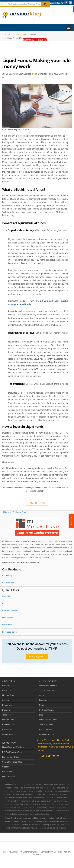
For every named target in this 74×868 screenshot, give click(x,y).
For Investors (7, 618)
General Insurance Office (12, 762)
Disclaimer (6, 710)
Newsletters (7, 730)
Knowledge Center (10, 632)
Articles (42, 695)
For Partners (7, 625)
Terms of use (7, 715)
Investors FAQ (8, 720)
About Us (6, 596)
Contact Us (7, 690)
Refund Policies (46, 730)
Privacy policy (8, 705)
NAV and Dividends (10, 611)
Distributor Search (46, 735)
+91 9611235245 (50, 756)
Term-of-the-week (46, 725)
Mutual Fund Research (48, 685)
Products (6, 603)
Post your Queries (46, 710)
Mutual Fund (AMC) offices (13, 747)
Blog (41, 715)
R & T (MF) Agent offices (12, 752)
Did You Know (8, 772)
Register (60, 3)
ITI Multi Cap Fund (10, 576)
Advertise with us (9, 735)
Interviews (43, 700)
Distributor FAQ (8, 725)
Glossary (6, 767)
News (42, 705)
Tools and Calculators (48, 690)
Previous (33, 503)
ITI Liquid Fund (8, 583)
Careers (5, 700)
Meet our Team (8, 695)
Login (52, 3)
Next (43, 503)
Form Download (9, 777)
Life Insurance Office (10, 757)
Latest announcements (48, 720)
